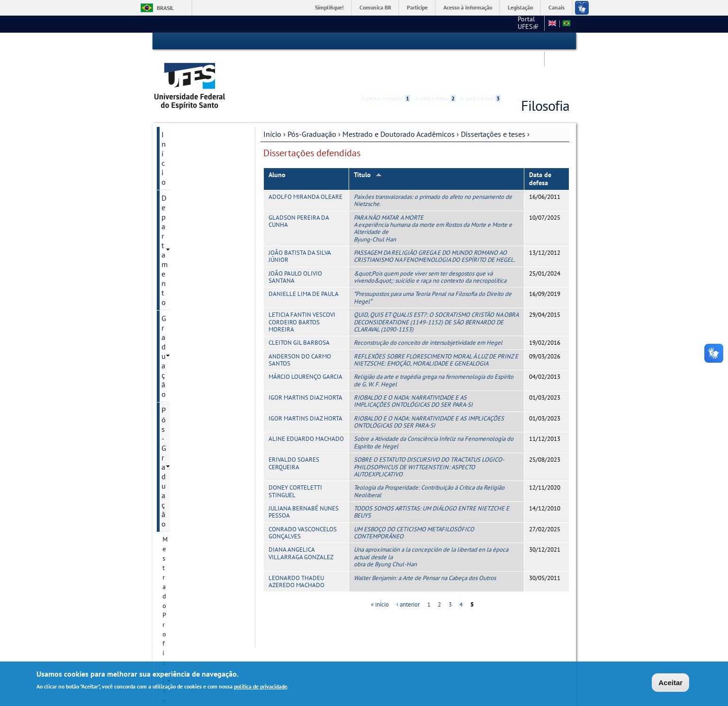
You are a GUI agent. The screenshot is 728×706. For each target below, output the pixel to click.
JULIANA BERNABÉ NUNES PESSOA (304, 476)
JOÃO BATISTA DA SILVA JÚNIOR (300, 220)
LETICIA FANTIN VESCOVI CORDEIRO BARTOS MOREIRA (302, 286)
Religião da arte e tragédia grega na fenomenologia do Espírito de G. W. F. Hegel (434, 344)
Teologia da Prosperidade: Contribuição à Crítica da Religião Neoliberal (429, 455)
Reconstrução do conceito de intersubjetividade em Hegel (428, 307)
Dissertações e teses (493, 98)
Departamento (184, 115)
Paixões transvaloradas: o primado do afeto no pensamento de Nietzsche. (433, 164)
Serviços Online (187, 579)
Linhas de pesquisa (199, 310)
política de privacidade (261, 687)
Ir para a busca (481, 41)
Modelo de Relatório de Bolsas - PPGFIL (205, 542)
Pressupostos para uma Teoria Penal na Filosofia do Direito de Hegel (433, 261)
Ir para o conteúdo (386, 41)
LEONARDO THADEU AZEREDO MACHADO (297, 545)
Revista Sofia (189, 390)
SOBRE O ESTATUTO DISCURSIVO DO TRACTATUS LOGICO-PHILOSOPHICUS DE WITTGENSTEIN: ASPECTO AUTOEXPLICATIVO (429, 431)
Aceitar (670, 684)
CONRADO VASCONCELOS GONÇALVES (303, 497)
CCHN (442, 24)
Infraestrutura (191, 480)
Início (272, 98)
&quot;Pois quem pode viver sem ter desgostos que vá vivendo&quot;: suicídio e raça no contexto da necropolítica (430, 241)
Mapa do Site (478, 24)
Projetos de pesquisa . (203, 326)
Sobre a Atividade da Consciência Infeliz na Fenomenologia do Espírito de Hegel (434, 406)
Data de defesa (540, 143)
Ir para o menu (436, 41)
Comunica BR (375, 7)
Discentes (185, 496)
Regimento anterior (199, 277)
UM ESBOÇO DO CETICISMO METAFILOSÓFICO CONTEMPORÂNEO (414, 497)
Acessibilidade (513, 41)
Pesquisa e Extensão (194, 563)
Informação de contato (204, 358)
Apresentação (190, 213)
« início (380, 568)
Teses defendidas (204, 464)
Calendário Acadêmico (197, 595)
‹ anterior (408, 568)
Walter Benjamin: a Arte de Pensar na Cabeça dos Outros (425, 541)
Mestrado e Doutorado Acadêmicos (399, 98)
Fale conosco (523, 24)
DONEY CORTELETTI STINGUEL (295, 455)
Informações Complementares (195, 517)
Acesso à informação (468, 7)
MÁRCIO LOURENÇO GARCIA (306, 341)
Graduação (179, 131)
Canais (557, 7)
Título (368, 139)
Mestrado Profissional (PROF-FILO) (194, 167)
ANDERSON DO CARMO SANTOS (300, 324)
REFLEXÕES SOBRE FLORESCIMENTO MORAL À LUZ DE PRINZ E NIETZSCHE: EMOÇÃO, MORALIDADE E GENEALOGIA (436, 324)
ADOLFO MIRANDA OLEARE (306, 161)
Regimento (186, 261)
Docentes (184, 342)
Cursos (181, 245)
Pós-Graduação (312, 98)
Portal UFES (405, 24)
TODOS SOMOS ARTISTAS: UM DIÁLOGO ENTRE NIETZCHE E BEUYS (431, 476)
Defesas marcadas (196, 406)
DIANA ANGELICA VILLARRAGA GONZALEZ (301, 517)
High (524, 42)
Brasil (165, 8)
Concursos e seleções (196, 611)
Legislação (520, 7)
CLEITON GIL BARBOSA (299, 307)
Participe (417, 7)
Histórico (184, 229)
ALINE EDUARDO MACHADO (306, 403)
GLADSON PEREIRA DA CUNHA (299, 185)
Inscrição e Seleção (198, 374)
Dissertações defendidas (198, 443)
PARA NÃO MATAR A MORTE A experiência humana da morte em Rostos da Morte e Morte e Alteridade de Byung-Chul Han (433, 192)
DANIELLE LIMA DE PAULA (304, 258)
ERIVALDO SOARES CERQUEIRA (294, 427)
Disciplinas (187, 294)
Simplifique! (329, 7)
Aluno (277, 139)
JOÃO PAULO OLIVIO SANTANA (295, 241)
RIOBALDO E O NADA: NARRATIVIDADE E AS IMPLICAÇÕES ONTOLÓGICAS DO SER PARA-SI (413, 365)
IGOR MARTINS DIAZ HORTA (306, 362)
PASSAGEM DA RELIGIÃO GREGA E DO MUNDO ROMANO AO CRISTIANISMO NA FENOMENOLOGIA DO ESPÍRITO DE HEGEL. (435, 220)
